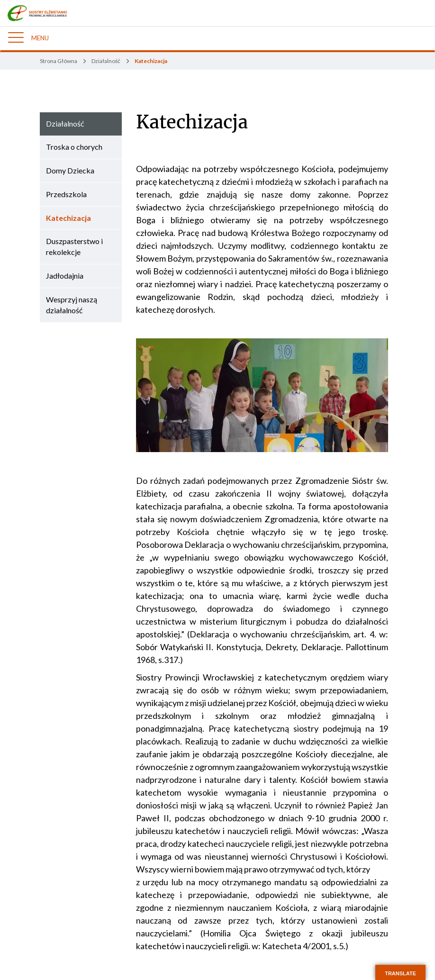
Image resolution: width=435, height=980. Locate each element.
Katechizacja (192, 122)
